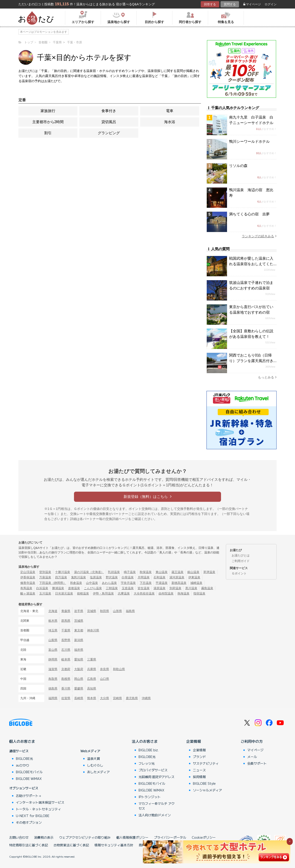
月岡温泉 (144, 577)
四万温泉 (61, 577)
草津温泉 (209, 572)
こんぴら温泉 (93, 588)
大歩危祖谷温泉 (144, 593)
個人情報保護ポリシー (132, 837)
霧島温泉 (207, 588)
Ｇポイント (239, 573)
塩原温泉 (96, 577)
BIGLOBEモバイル (29, 772)
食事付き (109, 111)
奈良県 (105, 669)
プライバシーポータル (170, 837)
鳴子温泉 (130, 572)
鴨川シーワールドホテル (249, 141)
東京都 (79, 630)
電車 (170, 111)
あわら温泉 (109, 583)
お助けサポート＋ (29, 796)
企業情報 (194, 741)
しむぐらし (95, 765)
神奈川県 (93, 630)
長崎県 (79, 698)
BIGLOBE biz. (149, 750)
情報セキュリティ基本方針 (114, 845)
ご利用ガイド (241, 561)
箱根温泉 (83, 593)
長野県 (66, 640)
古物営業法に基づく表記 (71, 845)
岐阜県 (66, 659)
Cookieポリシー (204, 837)
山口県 (105, 679)
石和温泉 (159, 577)
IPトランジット (150, 797)
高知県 (92, 688)
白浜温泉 (42, 588)
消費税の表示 (44, 837)
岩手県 (79, 611)
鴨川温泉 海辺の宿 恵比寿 (251, 193)
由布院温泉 (166, 593)
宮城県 (92, 611)
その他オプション (29, 822)
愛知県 (79, 659)
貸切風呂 (109, 122)
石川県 (66, 650)
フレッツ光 (147, 763)
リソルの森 (238, 166)
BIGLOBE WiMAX (29, 779)
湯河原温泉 (177, 577)
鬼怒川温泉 (78, 577)
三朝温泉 (112, 588)
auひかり (23, 765)
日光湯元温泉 (64, 593)
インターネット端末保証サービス (40, 802)
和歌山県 (119, 669)
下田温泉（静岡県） (53, 583)
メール (252, 757)
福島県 (130, 611)
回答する (210, 4)
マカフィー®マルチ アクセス (157, 806)
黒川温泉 (191, 588)
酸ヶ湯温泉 (28, 593)
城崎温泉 (196, 583)
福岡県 (53, 698)
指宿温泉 (199, 593)
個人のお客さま (22, 741)
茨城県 (79, 621)
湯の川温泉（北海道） (89, 572)
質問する (230, 4)
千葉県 (66, 630)
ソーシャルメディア (207, 790)
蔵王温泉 (177, 572)
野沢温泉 (112, 577)
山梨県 (53, 640)
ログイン (271, 4)
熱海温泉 (183, 593)
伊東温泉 (194, 577)
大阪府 (79, 669)
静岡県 (53, 659)
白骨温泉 (128, 577)
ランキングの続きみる (259, 236)
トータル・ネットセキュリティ (38, 809)
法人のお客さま (145, 741)
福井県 (79, 650)
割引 (48, 133)
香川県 (66, 688)
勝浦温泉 (58, 588)
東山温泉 (162, 572)
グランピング (109, 133)
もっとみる (267, 377)
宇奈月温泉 (128, 583)
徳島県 (53, 688)
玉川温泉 (45, 593)
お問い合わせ (19, 837)
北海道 (53, 611)
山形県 (117, 611)
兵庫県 (92, 669)
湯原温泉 (159, 588)
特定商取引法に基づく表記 (29, 845)
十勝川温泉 (63, 572)
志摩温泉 (124, 593)
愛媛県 (79, 688)
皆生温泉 (144, 588)
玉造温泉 (128, 588)
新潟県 (79, 640)
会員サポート (257, 763)
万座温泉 (45, 577)
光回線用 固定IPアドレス (156, 777)
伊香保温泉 (28, 577)
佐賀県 (66, 698)
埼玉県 (53, 630)
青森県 (66, 611)
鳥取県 (53, 679)
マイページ (252, 4)
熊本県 (92, 698)
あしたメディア (98, 772)
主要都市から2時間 (48, 122)
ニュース (199, 770)
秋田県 (105, 611)
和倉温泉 (76, 583)
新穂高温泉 (179, 583)
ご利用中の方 (252, 741)
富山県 (53, 650)
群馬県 (66, 621)
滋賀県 (53, 669)
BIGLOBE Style (204, 783)
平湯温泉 (162, 583)
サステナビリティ (206, 763)
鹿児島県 (132, 698)
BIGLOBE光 (24, 758)
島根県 (66, 679)
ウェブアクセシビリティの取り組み (85, 837)
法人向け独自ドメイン (155, 815)
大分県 (105, 698)
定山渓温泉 (28, 572)
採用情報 (199, 777)
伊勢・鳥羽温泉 (103, 593)
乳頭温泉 (114, 572)
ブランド (199, 757)
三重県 (92, 659)
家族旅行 (48, 111)
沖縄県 (146, 698)
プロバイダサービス (153, 770)
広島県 (92, 679)
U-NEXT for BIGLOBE (33, 816)
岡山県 (79, 679)
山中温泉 (92, 583)
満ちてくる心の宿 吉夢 (249, 214)
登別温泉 (45, 572)
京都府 (66, 669)
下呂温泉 (146, 583)
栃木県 (53, 621)
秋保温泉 (146, 572)
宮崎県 (117, 698)
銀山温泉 (193, 572)
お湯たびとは (241, 555)
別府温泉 (175, 588)
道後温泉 (74, 588)
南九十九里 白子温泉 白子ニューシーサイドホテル (251, 120)
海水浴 (170, 122)
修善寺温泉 (28, 583)
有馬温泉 (26, 588)
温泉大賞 (94, 758)
